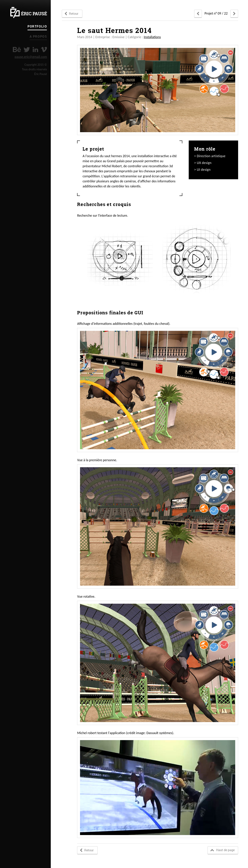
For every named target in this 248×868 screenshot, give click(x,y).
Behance (17, 50)
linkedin (35, 50)
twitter (27, 50)
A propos (38, 36)
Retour (74, 14)
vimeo (44, 50)
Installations (152, 37)
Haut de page (225, 850)
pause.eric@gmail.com (31, 57)
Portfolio (37, 26)
